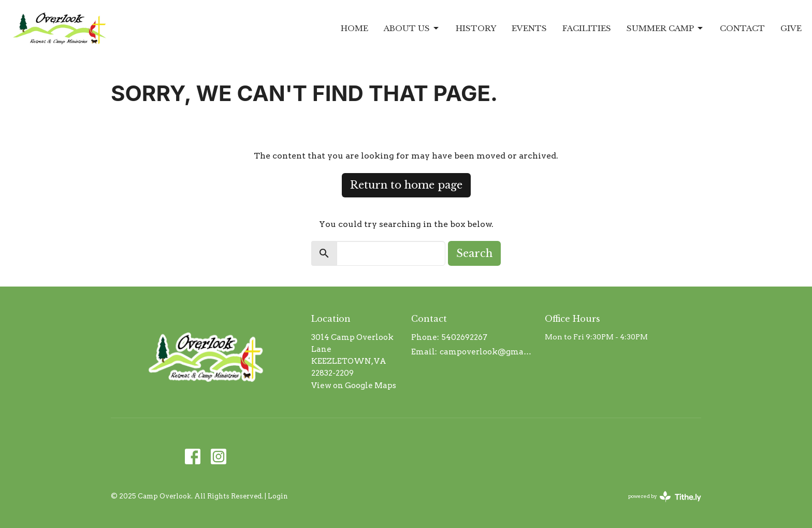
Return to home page (406, 185)
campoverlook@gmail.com (487, 352)
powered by (665, 497)
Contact (742, 28)
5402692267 (465, 337)
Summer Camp (665, 28)
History (476, 28)
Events (529, 28)
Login (278, 496)
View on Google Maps (354, 386)
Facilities (587, 28)
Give (791, 28)
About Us (412, 28)
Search (474, 253)
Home (354, 28)
